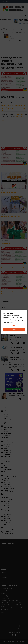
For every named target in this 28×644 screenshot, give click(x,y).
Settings (14, 326)
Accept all (14, 330)
